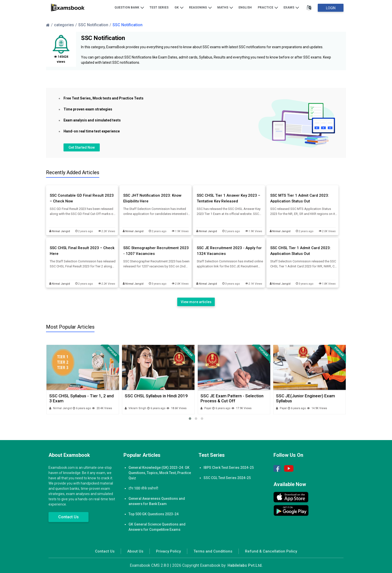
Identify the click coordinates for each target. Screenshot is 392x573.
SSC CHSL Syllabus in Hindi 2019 (156, 396)
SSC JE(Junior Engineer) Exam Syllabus (305, 398)
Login (331, 8)
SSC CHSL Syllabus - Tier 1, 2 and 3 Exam (81, 398)
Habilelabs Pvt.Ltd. (245, 565)
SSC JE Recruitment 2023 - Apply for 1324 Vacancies (229, 251)
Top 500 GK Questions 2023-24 (153, 514)
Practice (268, 7)
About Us (135, 551)
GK (179, 7)
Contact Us (68, 517)
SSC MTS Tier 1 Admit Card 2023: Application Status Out (300, 198)
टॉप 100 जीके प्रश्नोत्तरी (143, 488)
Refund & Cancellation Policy (271, 551)
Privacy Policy (168, 551)
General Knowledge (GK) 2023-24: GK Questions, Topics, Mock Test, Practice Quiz (160, 473)
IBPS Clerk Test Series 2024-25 (229, 468)
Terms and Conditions (213, 551)
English (245, 7)
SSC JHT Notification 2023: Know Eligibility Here (152, 198)
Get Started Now (82, 147)
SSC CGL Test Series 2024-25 (227, 478)
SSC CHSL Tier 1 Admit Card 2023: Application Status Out (300, 251)
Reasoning (200, 7)
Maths (225, 7)
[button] (190, 419)
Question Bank (129, 7)
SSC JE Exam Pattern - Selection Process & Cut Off (232, 398)
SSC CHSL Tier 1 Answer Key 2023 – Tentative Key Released (228, 198)
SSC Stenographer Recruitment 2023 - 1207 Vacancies (156, 251)
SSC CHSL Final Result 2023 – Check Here (82, 251)
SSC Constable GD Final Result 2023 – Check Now (82, 198)
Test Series (159, 7)
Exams (291, 7)
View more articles (196, 302)
